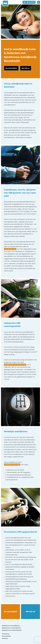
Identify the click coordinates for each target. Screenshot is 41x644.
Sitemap (5, 638)
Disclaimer (6, 634)
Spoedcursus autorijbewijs (11, 626)
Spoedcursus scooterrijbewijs (12, 630)
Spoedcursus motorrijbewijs (11, 628)
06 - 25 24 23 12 (29, 2)
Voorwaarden (6, 636)
